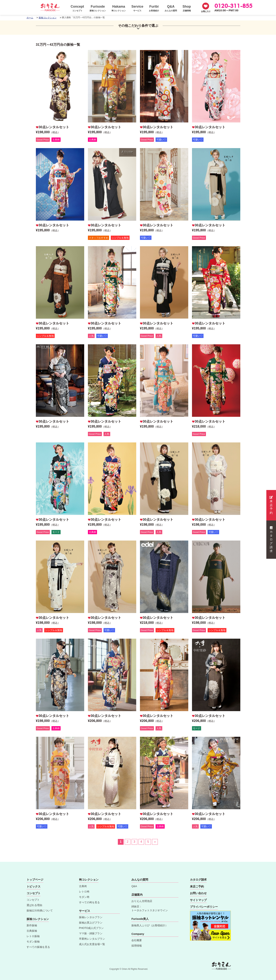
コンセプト (33, 900)
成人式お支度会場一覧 (92, 944)
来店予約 (271, 505)
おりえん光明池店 (142, 901)
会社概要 (137, 940)
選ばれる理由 (34, 905)
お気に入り (206, 11)
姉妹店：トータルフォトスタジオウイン (150, 908)
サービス (85, 911)
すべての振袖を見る (38, 947)
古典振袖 (32, 931)
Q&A (134, 886)
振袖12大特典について (40, 911)
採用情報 (137, 946)
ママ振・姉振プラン (91, 933)
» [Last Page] (155, 842)
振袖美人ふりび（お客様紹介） (150, 925)
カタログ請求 (271, 539)
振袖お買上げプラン (91, 923)
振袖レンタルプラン (91, 917)
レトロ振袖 (33, 936)
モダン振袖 (33, 942)
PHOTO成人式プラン (91, 928)
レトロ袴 (84, 892)
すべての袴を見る (89, 902)
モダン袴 (84, 897)
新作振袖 (32, 925)
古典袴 (83, 886)
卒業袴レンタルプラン (92, 939)
